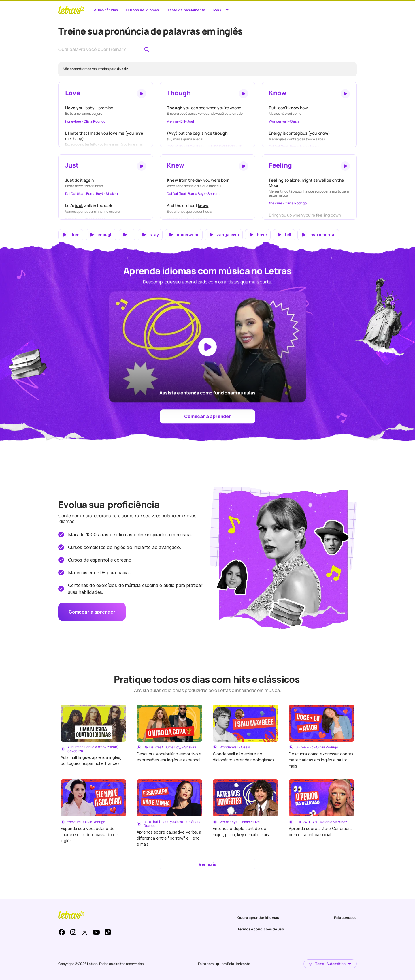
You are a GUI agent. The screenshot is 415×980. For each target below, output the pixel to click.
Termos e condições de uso (261, 929)
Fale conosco (345, 918)
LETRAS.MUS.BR (71, 10)
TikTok (108, 932)
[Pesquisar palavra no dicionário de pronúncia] (147, 50)
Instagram (73, 932)
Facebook (62, 932)
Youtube (96, 932)
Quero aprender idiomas (258, 918)
